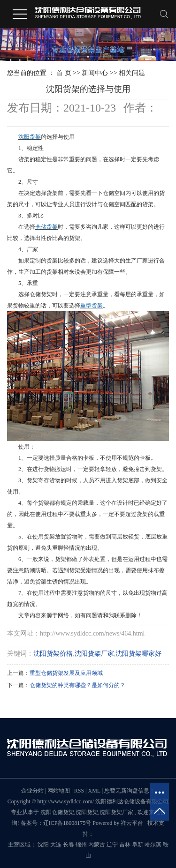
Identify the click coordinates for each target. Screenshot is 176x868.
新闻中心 (95, 73)
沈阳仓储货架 (57, 812)
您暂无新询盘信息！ (130, 791)
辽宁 (112, 845)
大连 (56, 845)
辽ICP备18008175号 (67, 823)
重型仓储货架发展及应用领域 (66, 673)
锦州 (81, 845)
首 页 (64, 73)
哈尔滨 (153, 845)
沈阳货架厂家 (94, 654)
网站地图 (59, 791)
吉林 (125, 845)
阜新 (138, 845)
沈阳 (43, 845)
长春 (69, 845)
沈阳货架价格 (53, 654)
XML (94, 791)
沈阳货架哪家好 (138, 654)
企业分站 (32, 791)
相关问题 (132, 73)
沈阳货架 (87, 812)
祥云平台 (132, 823)
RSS (79, 791)
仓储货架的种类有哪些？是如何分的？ (77, 685)
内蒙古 (97, 845)
